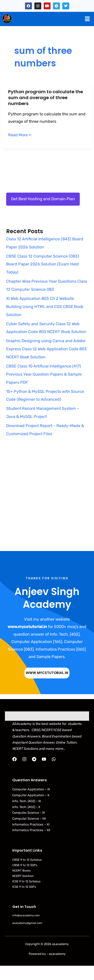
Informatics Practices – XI (31, 824)
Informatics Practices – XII (31, 830)
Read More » (20, 135)
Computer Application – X (31, 795)
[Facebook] (14, 759)
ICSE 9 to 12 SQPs (24, 887)
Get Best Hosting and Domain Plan (43, 199)
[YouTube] (44, 759)
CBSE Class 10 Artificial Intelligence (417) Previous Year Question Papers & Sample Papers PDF (44, 374)
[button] (87, 19)
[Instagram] (24, 759)
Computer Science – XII (29, 819)
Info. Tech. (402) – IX (27, 801)
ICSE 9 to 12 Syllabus (26, 881)
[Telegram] (34, 759)
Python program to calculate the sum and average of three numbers (46, 97)
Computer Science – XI (29, 813)
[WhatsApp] (54, 759)
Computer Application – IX (31, 789)
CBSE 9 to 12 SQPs (25, 865)
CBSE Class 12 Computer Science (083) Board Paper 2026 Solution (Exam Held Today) (43, 264)
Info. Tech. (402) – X (26, 807)
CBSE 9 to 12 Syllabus (27, 860)
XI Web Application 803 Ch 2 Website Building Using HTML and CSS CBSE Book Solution (45, 307)
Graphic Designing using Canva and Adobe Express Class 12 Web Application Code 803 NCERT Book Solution (46, 349)
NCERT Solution (23, 876)
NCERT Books (21, 871)
